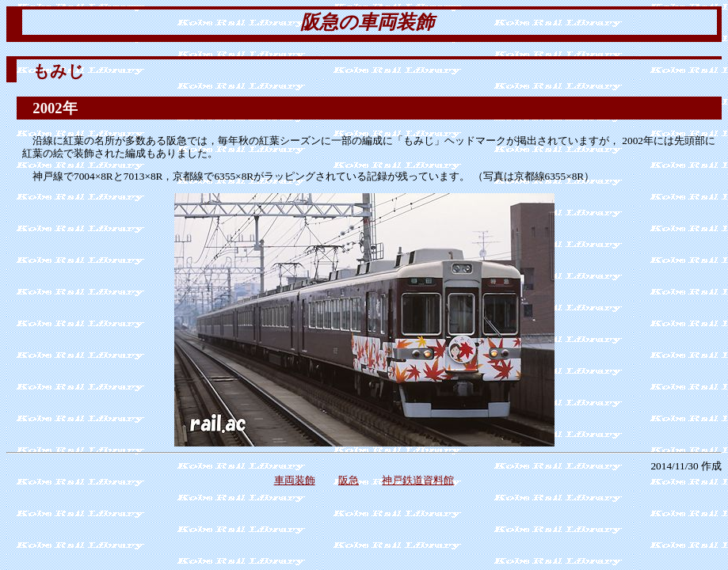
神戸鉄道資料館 (418, 480)
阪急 (349, 480)
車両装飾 (295, 480)
